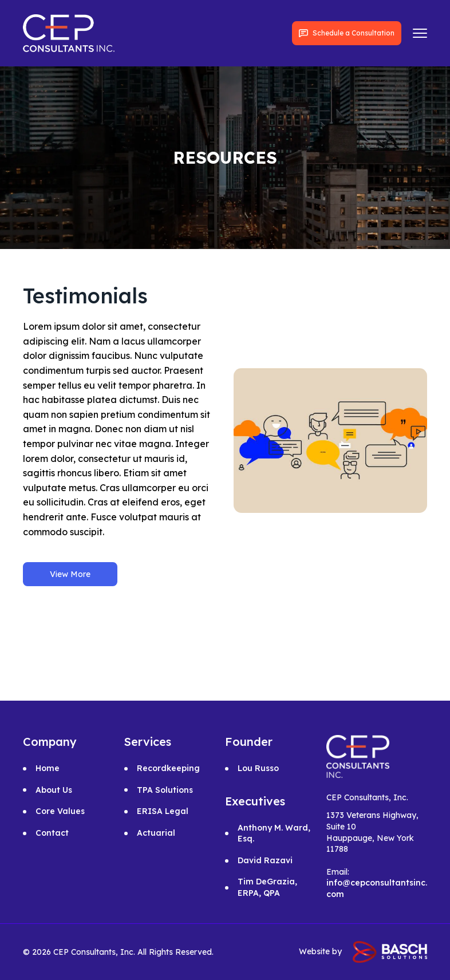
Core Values (60, 811)
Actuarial (156, 833)
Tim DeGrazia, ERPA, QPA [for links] (267, 887)
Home (48, 768)
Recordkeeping (168, 768)
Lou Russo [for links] (258, 768)
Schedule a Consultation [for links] (347, 33)
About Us (54, 790)
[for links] (69, 32)
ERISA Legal (163, 811)
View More (70, 574)
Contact (52, 833)
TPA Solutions (165, 790)
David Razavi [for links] (265, 860)
